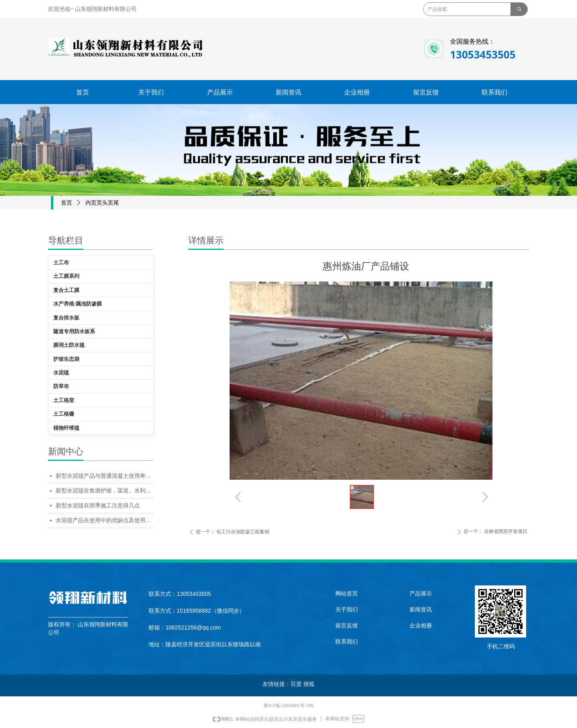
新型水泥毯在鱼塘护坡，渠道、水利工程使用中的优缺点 (104, 491)
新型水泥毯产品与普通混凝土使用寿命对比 (104, 476)
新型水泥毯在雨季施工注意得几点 (98, 506)
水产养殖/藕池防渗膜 (78, 304)
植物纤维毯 (66, 428)
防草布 (61, 386)
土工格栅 (64, 414)
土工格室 (64, 400)
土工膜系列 (66, 276)
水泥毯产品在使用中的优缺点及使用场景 (104, 520)
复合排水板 (66, 318)
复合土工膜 (66, 290)
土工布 (61, 262)
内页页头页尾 (102, 203)
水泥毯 (61, 373)
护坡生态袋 (66, 359)
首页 (67, 203)
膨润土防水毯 (69, 345)
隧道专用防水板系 (74, 331)
